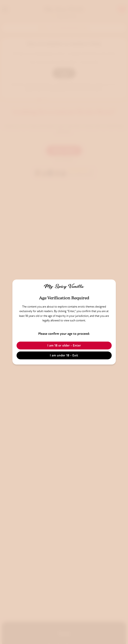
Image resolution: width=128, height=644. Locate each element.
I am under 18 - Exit (64, 355)
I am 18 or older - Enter (64, 345)
